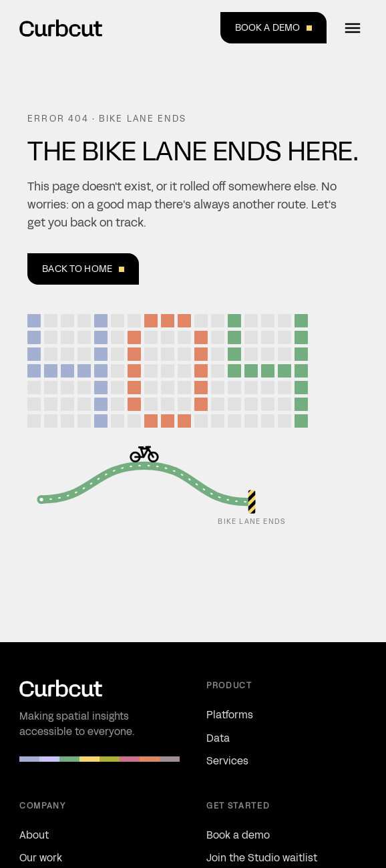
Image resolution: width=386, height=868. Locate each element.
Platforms (230, 715)
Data (218, 738)
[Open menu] (353, 28)
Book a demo (274, 27)
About (34, 835)
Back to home (83, 269)
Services (227, 761)
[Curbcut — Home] (61, 28)
